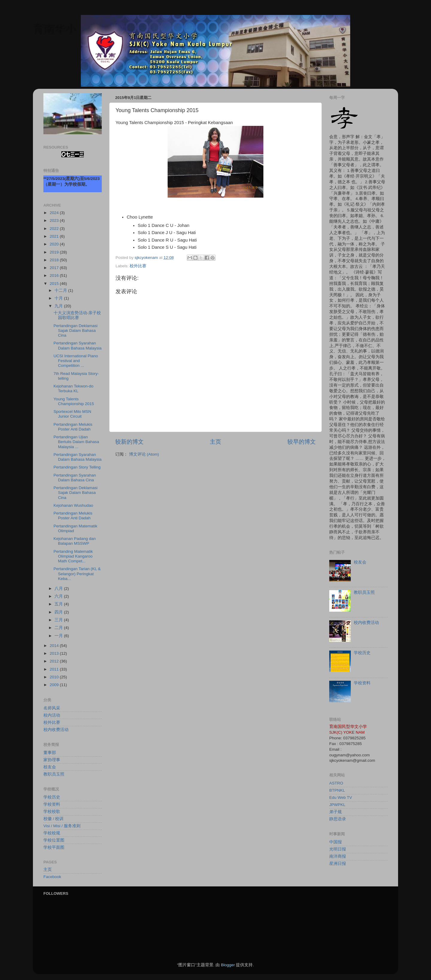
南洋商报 (338, 856)
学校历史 (52, 797)
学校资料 (52, 804)
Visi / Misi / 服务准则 (62, 826)
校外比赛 (138, 266)
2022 (55, 229)
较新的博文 (129, 442)
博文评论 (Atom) (144, 454)
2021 (55, 236)
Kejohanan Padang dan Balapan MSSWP (75, 541)
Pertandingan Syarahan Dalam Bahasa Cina (75, 478)
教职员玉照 (54, 774)
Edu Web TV (341, 797)
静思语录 (338, 819)
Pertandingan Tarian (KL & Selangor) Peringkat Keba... (77, 574)
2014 (55, 646)
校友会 (50, 767)
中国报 (336, 842)
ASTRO (336, 783)
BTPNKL (337, 790)
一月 (59, 636)
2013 (55, 653)
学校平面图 (54, 847)
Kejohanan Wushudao (73, 505)
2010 (55, 677)
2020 (55, 244)
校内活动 (52, 715)
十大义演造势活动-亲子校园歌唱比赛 (77, 315)
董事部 (50, 753)
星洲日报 (338, 864)
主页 (215, 442)
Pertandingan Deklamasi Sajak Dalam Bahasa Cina (76, 331)
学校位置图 (54, 840)
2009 (55, 685)
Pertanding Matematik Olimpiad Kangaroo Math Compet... (73, 556)
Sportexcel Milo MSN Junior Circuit (72, 414)
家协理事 (52, 760)
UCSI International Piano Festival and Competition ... (76, 361)
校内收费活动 (56, 730)
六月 (59, 596)
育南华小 (54, 29)
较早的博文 (302, 442)
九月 (59, 306)
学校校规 (52, 833)
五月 (59, 604)
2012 (55, 661)
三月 (59, 620)
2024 (55, 213)
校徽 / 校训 (53, 819)
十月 (59, 298)
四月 (59, 612)
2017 (55, 268)
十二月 (61, 290)
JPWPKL (337, 805)
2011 (55, 669)
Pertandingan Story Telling (77, 467)
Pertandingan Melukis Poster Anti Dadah (73, 427)
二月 (59, 628)
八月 (59, 589)
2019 (55, 252)
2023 (55, 220)
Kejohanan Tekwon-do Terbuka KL (73, 389)
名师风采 (52, 708)
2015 (55, 284)
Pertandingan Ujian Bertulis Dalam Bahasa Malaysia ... (76, 442)
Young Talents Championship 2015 (74, 401)
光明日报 (338, 849)
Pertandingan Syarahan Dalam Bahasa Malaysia (78, 345)
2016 (55, 275)
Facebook (52, 877)
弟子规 (336, 812)
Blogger (228, 965)
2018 (55, 260)
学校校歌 (52, 812)
